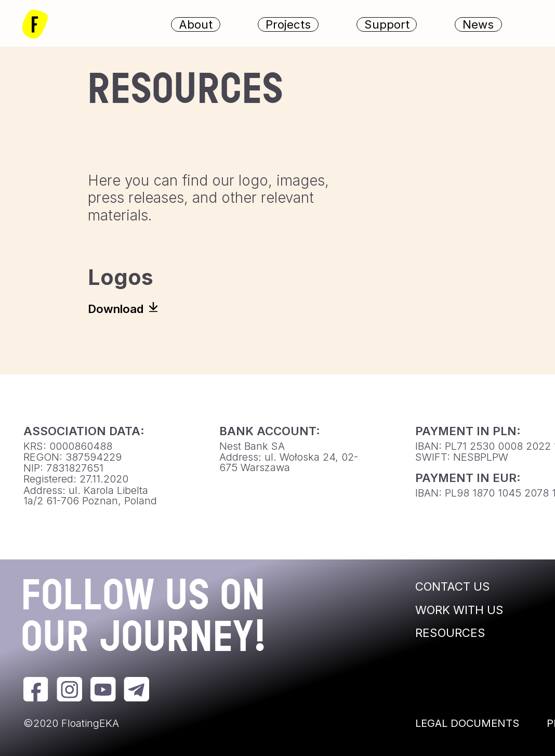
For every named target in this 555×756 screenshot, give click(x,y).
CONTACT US (453, 586)
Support (387, 24)
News (478, 24)
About (196, 24)
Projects (288, 24)
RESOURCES (450, 633)
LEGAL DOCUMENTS (467, 723)
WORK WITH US (459, 610)
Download (116, 309)
